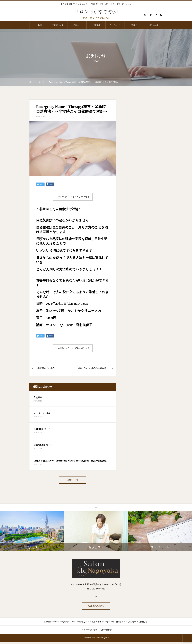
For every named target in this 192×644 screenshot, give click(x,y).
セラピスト (96, 25)
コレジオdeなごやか (89, 632)
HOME (39, 25)
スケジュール (115, 25)
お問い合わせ (153, 25)
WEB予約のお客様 (96, 608)
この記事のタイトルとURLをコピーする (73, 197)
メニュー (77, 25)
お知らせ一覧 (73, 481)
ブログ (134, 25)
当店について (58, 25)
